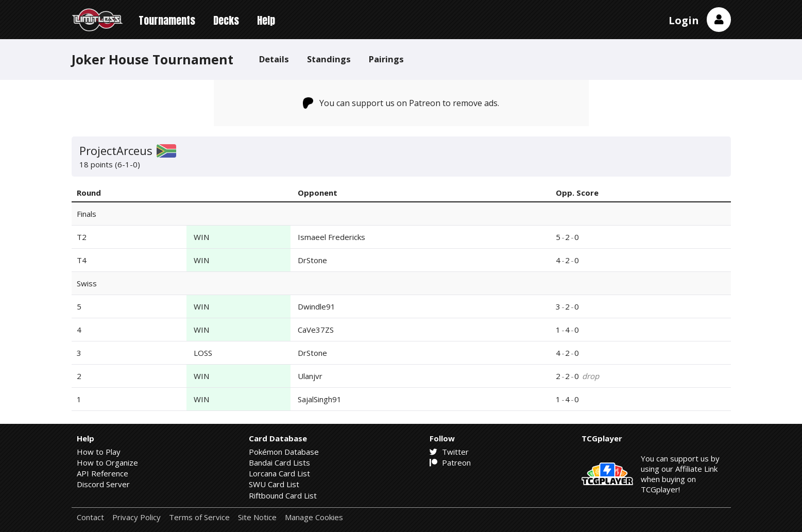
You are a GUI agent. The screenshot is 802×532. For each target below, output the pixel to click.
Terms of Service (199, 517)
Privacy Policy (136, 517)
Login (684, 20)
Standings (329, 59)
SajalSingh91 (320, 399)
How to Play (99, 452)
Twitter (449, 452)
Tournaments (167, 20)
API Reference (103, 473)
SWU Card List (274, 484)
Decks (226, 20)
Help (266, 20)
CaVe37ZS (316, 330)
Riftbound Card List (283, 495)
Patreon (450, 462)
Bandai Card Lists (279, 462)
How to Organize (107, 462)
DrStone (312, 260)
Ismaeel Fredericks (331, 237)
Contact (90, 517)
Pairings (386, 59)
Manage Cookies (314, 517)
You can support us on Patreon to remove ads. (401, 103)
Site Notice (257, 517)
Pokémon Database (284, 452)
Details (274, 59)
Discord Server (103, 484)
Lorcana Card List (279, 473)
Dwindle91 (317, 306)
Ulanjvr (310, 376)
